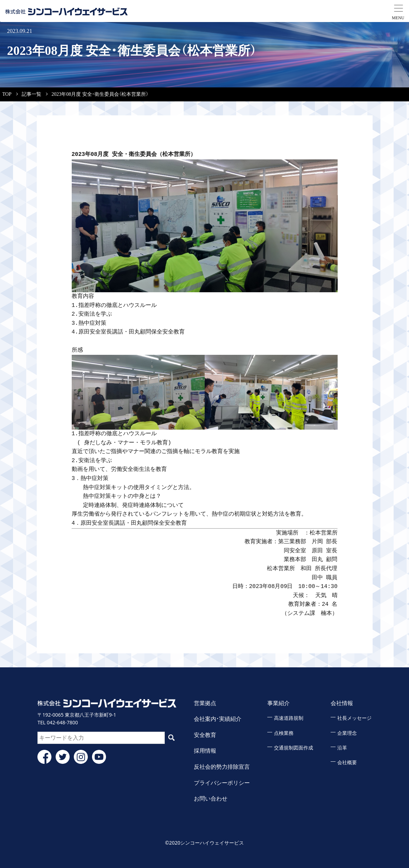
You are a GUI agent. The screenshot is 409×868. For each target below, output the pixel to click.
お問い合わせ (211, 799)
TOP (7, 94)
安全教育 (205, 735)
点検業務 (284, 733)
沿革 (342, 748)
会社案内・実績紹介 (218, 719)
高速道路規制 (289, 718)
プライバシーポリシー (222, 783)
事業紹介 (278, 703)
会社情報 (342, 703)
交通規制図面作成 (294, 748)
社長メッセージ (354, 718)
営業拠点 (205, 703)
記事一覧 (31, 94)
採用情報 (205, 751)
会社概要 (347, 763)
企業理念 (347, 733)
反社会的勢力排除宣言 (222, 767)
